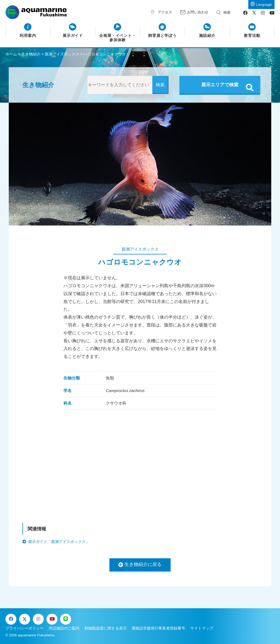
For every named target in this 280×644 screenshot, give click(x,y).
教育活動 (252, 36)
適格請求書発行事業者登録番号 (158, 628)
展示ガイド (73, 36)
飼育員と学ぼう (163, 36)
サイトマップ (202, 628)
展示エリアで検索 (220, 85)
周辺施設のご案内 (64, 628)
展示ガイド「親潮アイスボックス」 (59, 542)
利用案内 (28, 36)
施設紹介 (207, 36)
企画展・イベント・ (118, 38)
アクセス (165, 12)
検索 (227, 12)
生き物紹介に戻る (143, 564)
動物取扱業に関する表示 (106, 628)
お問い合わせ (198, 12)
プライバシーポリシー (25, 628)
